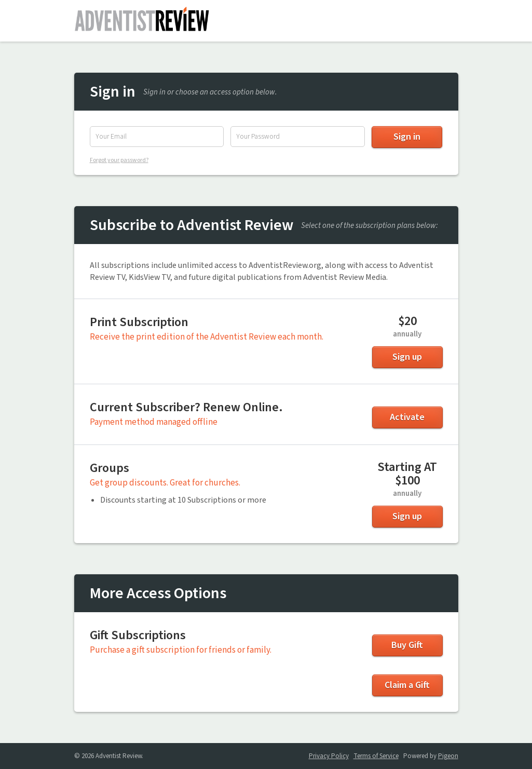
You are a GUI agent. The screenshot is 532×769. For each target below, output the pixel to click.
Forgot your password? (119, 160)
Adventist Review (142, 21)
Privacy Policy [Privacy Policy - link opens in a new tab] (329, 756)
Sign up (407, 357)
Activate (407, 417)
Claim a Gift (407, 685)
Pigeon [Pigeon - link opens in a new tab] (448, 756)
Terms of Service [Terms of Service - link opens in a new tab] (376, 756)
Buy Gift (407, 645)
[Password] (297, 137)
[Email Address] (157, 137)
